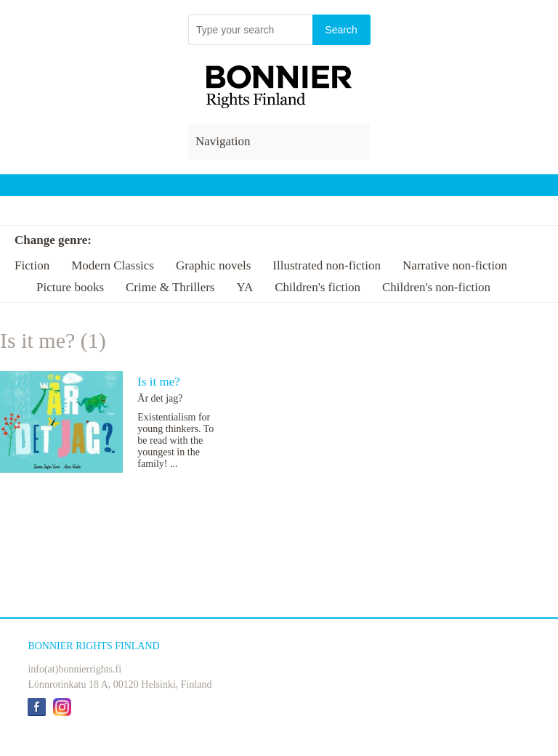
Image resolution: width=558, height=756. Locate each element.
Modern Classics (113, 265)
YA (244, 287)
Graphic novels (213, 265)
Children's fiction (318, 287)
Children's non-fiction (436, 287)
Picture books (70, 287)
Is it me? (159, 382)
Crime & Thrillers (170, 287)
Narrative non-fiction (455, 265)
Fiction (32, 265)
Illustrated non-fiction (327, 265)
